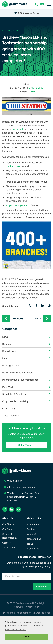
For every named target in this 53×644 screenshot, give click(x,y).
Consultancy (26, 408)
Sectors (31, 529)
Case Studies (34, 539)
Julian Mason (9, 547)
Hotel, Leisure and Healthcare (26, 373)
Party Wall (26, 387)
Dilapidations (26, 351)
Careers (6, 543)
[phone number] (36, 4)
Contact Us (33, 549)
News (32, 92)
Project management (17, 205)
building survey (14, 166)
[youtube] (18, 509)
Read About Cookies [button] (15, 629)
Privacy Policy (32, 607)
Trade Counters (26, 416)
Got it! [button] (26, 637)
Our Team (7, 529)
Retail (26, 358)
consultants (18, 129)
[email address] (42, 4)
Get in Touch (27, 445)
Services (26, 344)
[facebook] (5, 509)
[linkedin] (12, 509)
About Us (32, 534)
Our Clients (8, 524)
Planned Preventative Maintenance (26, 380)
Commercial (34, 524)
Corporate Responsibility (26, 401)
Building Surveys (26, 365)
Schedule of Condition (26, 394)
